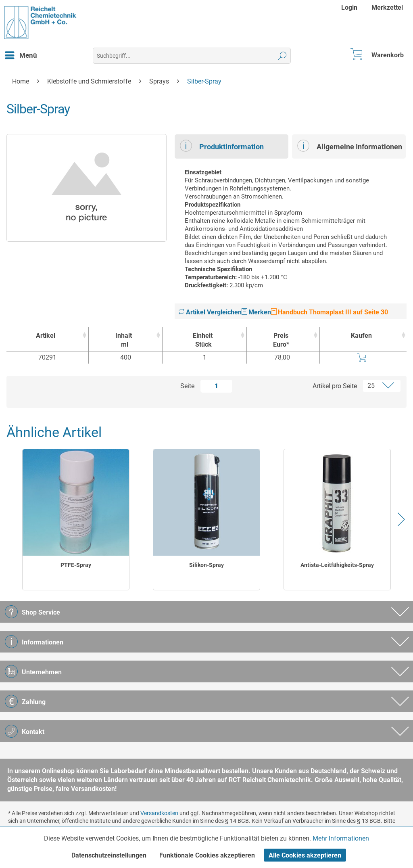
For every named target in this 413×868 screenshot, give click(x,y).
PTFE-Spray (76, 565)
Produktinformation (222, 146)
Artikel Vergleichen (210, 312)
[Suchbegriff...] (192, 56)
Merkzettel (387, 7)
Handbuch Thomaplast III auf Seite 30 (330, 312)
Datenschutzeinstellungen (109, 855)
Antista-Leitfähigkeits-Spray (337, 565)
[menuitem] (350, 7)
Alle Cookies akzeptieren (305, 855)
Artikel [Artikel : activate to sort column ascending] (46, 336)
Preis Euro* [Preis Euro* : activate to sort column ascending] (281, 340)
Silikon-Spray (206, 565)
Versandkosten (159, 813)
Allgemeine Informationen (350, 146)
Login (349, 7)
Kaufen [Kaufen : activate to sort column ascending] (361, 336)
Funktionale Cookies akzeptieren (207, 855)
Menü (21, 54)
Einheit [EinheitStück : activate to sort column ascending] (202, 340)
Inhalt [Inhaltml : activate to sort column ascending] (123, 340)
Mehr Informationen (341, 838)
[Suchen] (283, 56)
